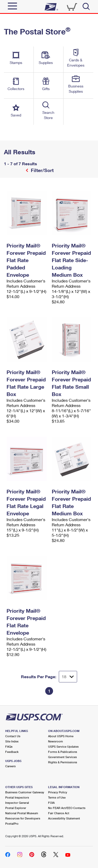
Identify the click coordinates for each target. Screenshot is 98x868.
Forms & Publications (63, 752)
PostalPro (12, 823)
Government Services (62, 757)
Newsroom (56, 741)
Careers (10, 766)
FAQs (9, 746)
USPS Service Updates (63, 746)
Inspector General (17, 803)
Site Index (12, 741)
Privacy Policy (58, 792)
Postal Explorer (16, 808)
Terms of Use (57, 797)
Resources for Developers (23, 818)
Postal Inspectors (17, 797)
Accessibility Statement (64, 818)
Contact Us (13, 736)
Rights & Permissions (63, 762)
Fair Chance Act (59, 813)
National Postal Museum (22, 813)
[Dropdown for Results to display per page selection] (68, 677)
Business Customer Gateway (25, 792)
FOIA (51, 803)
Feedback (12, 752)
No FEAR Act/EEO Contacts (67, 808)
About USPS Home (61, 736)
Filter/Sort (42, 170)
